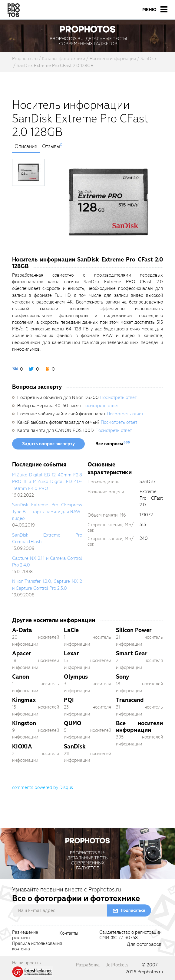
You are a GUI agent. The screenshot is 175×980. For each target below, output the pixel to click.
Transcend (130, 700)
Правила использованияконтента (37, 946)
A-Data (22, 630)
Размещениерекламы (25, 935)
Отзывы (51, 147)
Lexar (71, 653)
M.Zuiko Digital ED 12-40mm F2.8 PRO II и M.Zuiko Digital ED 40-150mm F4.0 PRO (47, 482)
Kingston (24, 723)
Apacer (22, 653)
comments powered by (43, 787)
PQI (69, 700)
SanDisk (75, 746)
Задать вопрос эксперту (48, 444)
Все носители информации (139, 727)
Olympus (76, 677)
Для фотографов (144, 945)
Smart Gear (132, 653)
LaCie (71, 630)
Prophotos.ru (150, 972)
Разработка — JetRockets (102, 965)
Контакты (69, 933)
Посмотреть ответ (118, 398)
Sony (122, 677)
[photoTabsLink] (28, 172)
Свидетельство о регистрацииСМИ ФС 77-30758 (130, 935)
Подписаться (133, 910)
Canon (21, 677)
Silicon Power (134, 630)
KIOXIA (22, 746)
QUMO (73, 723)
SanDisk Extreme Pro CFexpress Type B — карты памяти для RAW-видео (47, 512)
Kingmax (24, 700)
